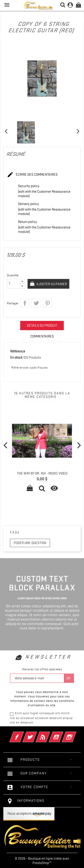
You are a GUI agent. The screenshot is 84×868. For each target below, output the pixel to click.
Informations (31, 801)
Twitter (36, 734)
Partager (25, 303)
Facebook (23, 734)
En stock (16, 358)
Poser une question (30, 543)
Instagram (75, 734)
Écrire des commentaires (32, 175)
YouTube (62, 734)
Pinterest (47, 303)
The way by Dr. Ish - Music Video (42, 473)
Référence (18, 351)
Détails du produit (42, 326)
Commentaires (42, 336)
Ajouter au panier (51, 284)
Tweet (36, 303)
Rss (49, 734)
